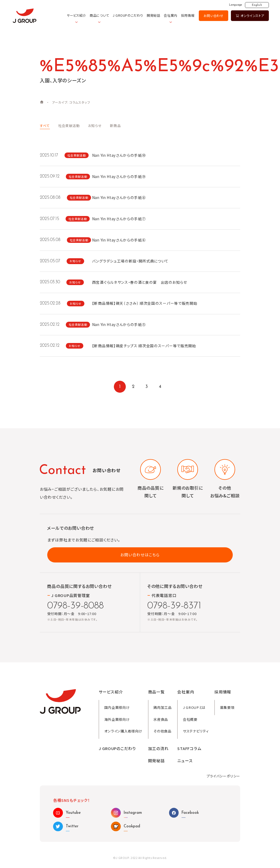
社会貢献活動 (69, 126)
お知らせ (95, 126)
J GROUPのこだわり (128, 15)
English (257, 5)
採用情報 (188, 15)
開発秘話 (153, 15)
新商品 (115, 126)
